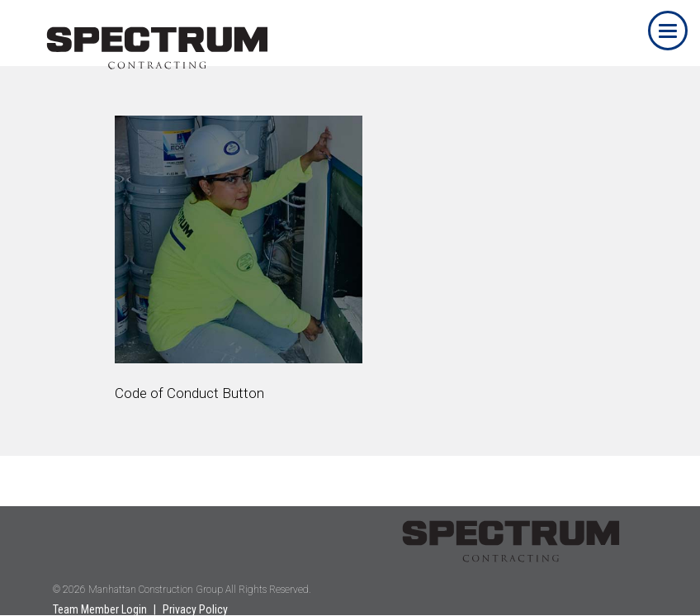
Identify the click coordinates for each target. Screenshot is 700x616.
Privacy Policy (195, 609)
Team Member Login (100, 609)
